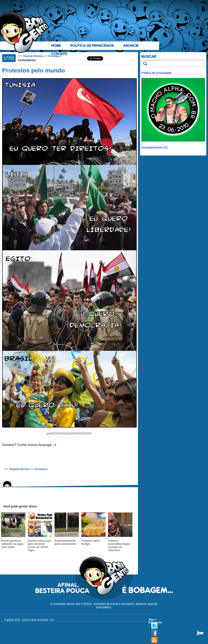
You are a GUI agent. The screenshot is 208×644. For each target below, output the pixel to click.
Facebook (154, 633)
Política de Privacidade (92, 46)
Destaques (55, 56)
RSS (154, 640)
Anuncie (131, 46)
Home (56, 46)
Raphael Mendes (33, 56)
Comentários (27, 60)
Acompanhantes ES (155, 147)
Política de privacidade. (157, 73)
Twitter (154, 626)
